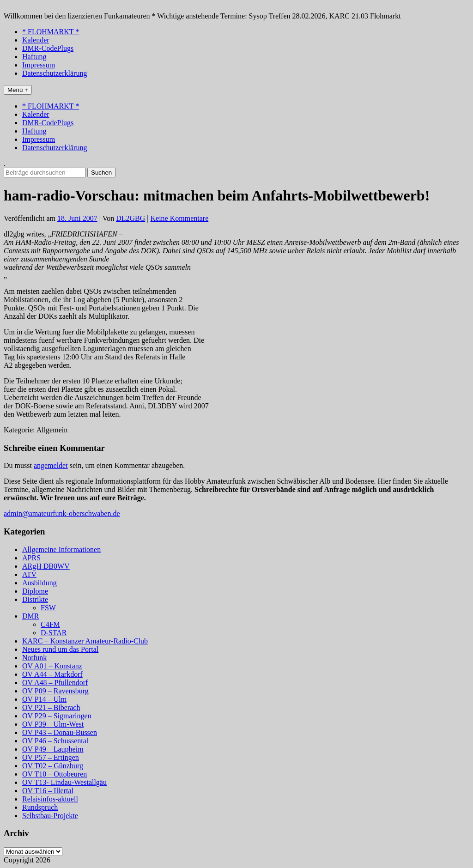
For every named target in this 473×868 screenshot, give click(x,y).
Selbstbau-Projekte (50, 816)
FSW (48, 608)
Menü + (18, 90)
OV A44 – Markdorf (52, 674)
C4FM (50, 624)
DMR (30, 616)
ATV (29, 574)
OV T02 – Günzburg (53, 766)
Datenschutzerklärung (55, 73)
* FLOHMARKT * (51, 32)
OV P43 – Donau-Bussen (60, 732)
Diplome (35, 591)
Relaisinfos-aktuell (50, 799)
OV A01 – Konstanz (52, 666)
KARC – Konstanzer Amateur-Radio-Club (85, 641)
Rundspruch (40, 807)
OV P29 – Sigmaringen (57, 716)
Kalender (36, 40)
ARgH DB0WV (46, 566)
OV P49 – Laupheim (53, 749)
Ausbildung (39, 583)
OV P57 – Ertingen (51, 757)
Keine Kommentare (180, 218)
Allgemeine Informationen (61, 549)
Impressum (39, 65)
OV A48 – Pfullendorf (55, 683)
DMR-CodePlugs (48, 48)
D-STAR (54, 633)
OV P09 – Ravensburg (55, 691)
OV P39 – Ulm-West (53, 724)
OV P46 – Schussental (55, 741)
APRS (31, 558)
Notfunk (34, 658)
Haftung (34, 57)
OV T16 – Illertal (48, 791)
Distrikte (35, 599)
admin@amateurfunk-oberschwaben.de (62, 513)
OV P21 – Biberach (51, 707)
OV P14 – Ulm (44, 699)
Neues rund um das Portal (60, 649)
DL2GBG (130, 218)
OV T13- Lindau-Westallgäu (64, 782)
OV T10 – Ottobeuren (55, 774)
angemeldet (51, 465)
